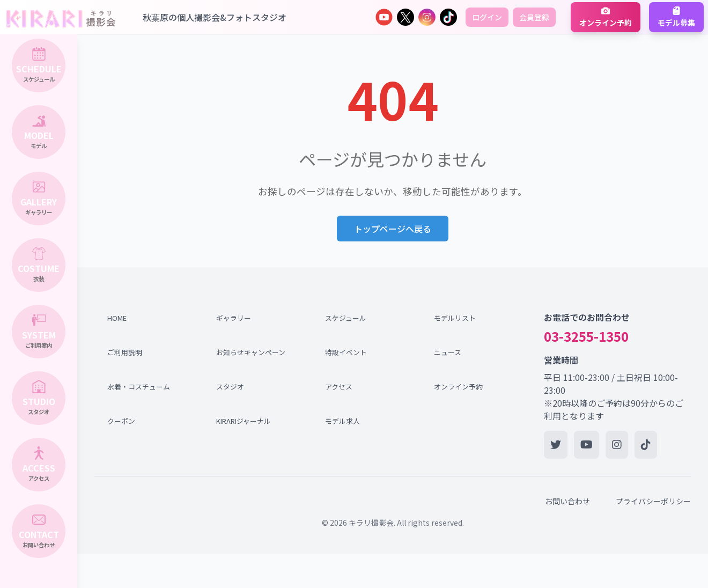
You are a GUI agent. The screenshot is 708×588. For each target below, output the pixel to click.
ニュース (448, 352)
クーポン (121, 421)
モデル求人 (342, 421)
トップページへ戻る (393, 229)
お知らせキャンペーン (248, 352)
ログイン (487, 17)
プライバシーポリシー (653, 501)
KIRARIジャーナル (244, 421)
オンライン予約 (458, 387)
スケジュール (346, 318)
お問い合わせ (567, 501)
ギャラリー (234, 318)
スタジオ (230, 387)
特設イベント (346, 352)
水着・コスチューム (139, 387)
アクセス (339, 387)
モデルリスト (455, 318)
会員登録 (534, 17)
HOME (117, 318)
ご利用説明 (125, 352)
